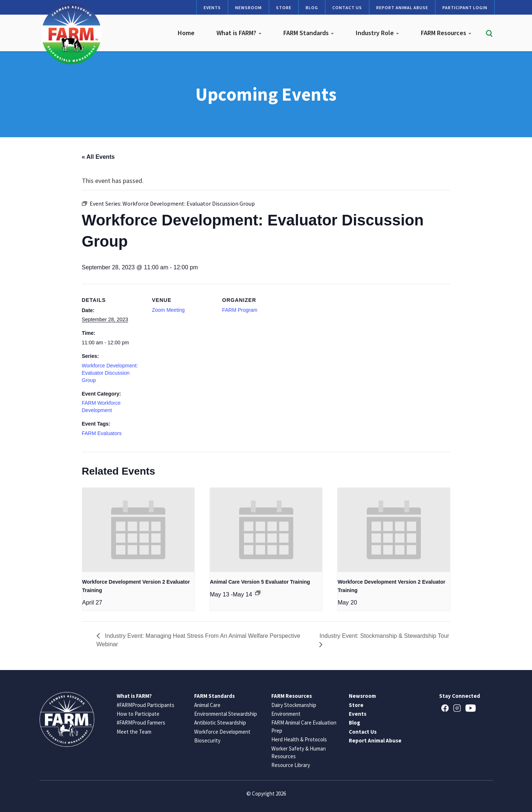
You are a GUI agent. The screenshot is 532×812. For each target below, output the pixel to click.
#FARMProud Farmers (141, 723)
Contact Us (347, 8)
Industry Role (377, 33)
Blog (312, 8)
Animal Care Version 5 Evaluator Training (260, 582)
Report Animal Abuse (402, 8)
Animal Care (207, 705)
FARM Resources (446, 33)
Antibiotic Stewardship (220, 723)
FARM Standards (309, 33)
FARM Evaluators (102, 433)
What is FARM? (239, 33)
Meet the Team (134, 732)
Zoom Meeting (168, 310)
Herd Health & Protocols (299, 739)
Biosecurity (207, 740)
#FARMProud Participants (146, 705)
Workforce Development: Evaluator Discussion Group (110, 373)
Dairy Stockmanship (294, 705)
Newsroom (248, 8)
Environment (286, 714)
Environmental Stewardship (226, 714)
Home (186, 33)
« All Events (98, 157)
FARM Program (240, 310)
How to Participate (138, 714)
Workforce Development (222, 732)
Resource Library (291, 765)
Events (212, 8)
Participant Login (465, 8)
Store (284, 8)
